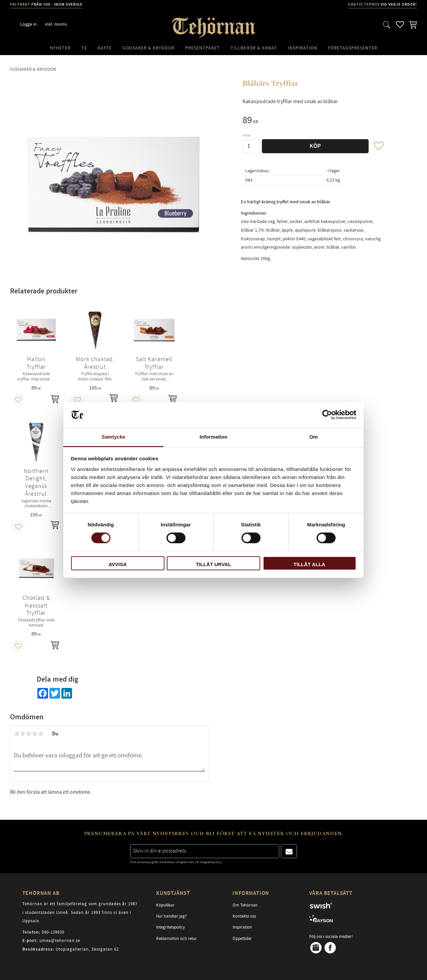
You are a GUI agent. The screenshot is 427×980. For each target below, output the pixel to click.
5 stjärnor (41, 734)
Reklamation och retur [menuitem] (176, 939)
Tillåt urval (213, 564)
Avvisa (118, 564)
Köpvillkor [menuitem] (165, 905)
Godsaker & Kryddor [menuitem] (148, 48)
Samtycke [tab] (114, 437)
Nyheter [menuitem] (60, 48)
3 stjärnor (29, 734)
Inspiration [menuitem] (303, 48)
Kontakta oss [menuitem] (244, 916)
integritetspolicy (211, 862)
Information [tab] (213, 437)
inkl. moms (56, 24)
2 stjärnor (23, 734)
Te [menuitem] (84, 48)
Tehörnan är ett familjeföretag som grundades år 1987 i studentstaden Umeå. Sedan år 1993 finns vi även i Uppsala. (80, 912)
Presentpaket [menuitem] (202, 48)
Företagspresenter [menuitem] (353, 48)
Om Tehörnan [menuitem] (245, 905)
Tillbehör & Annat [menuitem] (254, 48)
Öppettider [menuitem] (242, 939)
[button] (387, 25)
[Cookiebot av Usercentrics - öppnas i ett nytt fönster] (327, 415)
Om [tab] (313, 437)
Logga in (28, 24)
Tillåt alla (309, 564)
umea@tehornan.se (60, 941)
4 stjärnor (35, 734)
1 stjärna (17, 734)
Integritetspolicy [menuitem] (170, 927)
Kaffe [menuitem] (105, 48)
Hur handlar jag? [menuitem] (171, 916)
